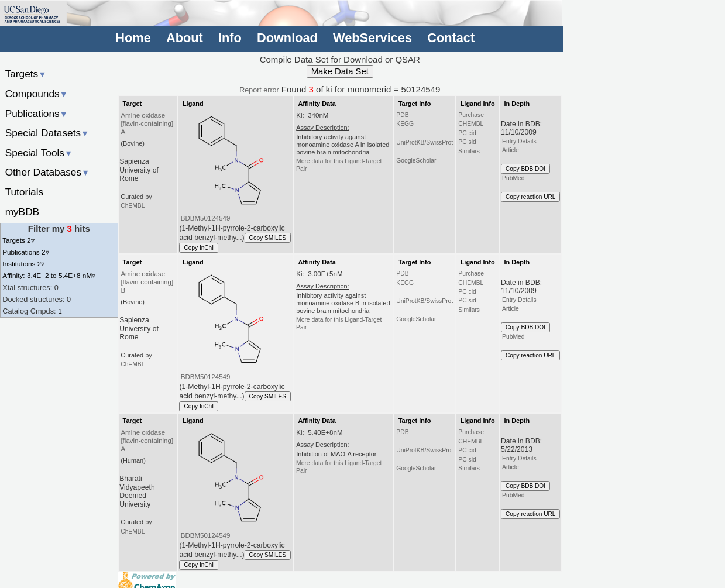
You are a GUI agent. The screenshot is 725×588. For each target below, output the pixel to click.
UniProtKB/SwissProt (425, 142)
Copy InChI (199, 248)
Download (287, 38)
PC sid (467, 142)
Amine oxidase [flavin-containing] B (147, 282)
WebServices (372, 38)
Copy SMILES (268, 238)
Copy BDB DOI (525, 169)
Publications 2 (25, 252)
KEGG (405, 124)
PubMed (513, 178)
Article (511, 150)
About (185, 38)
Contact (451, 38)
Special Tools (39, 153)
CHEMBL (471, 124)
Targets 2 (18, 240)
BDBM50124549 (206, 218)
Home (133, 38)
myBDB (22, 212)
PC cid (467, 133)
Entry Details (519, 141)
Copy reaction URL (530, 197)
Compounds (37, 94)
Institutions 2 (23, 264)
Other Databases (48, 172)
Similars (469, 151)
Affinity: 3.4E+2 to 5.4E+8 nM (49, 275)
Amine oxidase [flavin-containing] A (147, 123)
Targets (26, 74)
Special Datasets (47, 133)
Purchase (471, 115)
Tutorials (25, 192)
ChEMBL (133, 206)
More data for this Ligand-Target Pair (339, 165)
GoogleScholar (416, 161)
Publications (37, 114)
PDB (402, 115)
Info (230, 38)
